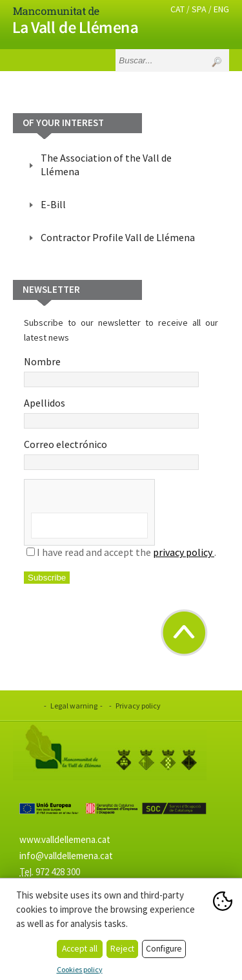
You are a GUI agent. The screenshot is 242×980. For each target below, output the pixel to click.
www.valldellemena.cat (65, 839)
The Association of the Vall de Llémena (106, 165)
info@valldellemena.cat (66, 856)
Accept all (80, 949)
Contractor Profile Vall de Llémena (118, 237)
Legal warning (74, 706)
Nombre (111, 371)
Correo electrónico (111, 454)
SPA (199, 9)
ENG (221, 9)
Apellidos (111, 412)
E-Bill (53, 204)
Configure (164, 949)
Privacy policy (138, 706)
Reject (122, 949)
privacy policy (184, 552)
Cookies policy (80, 969)
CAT (177, 9)
